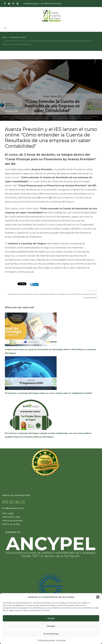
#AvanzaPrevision (15, 294)
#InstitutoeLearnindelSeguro (85, 294)
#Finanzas (53, 294)
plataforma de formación (32, 252)
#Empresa (44, 294)
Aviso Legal (61, 640)
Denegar (51, 626)
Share (34, 285)
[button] (98, 597)
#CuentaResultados (31, 294)
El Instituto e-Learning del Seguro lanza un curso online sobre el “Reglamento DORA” (49, 393)
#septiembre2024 (90, 298)
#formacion (63, 294)
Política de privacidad (47, 640)
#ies (70, 294)
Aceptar (51, 618)
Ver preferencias (51, 634)
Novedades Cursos (50, 114)
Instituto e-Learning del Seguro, (51, 174)
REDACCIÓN (11, 112)
